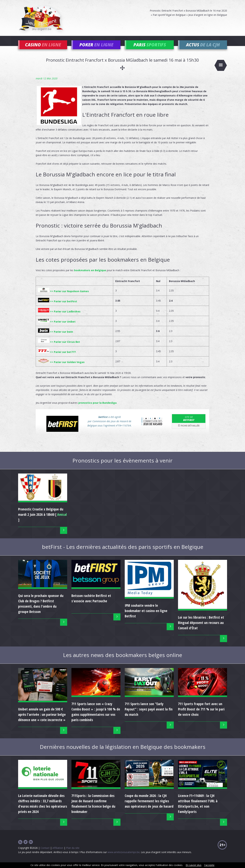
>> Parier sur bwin (56, 337)
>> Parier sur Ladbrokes (59, 317)
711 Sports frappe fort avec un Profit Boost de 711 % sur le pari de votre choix (201, 714)
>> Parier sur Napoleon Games (63, 296)
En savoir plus (194, 865)
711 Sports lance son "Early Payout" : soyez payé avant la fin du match (149, 714)
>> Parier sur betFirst (58, 306)
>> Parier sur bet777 (57, 357)
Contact (45, 853)
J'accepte (209, 865)
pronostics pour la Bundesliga (97, 408)
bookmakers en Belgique (90, 275)
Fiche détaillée (189, 431)
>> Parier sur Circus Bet (59, 347)
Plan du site (73, 853)
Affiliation (58, 853)
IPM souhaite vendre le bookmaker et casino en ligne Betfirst (146, 616)
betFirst (189, 424)
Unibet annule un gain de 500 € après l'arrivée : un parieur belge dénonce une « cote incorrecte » (42, 720)
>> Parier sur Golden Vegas (61, 367)
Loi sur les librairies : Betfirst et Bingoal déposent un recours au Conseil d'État (201, 628)
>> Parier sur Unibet (57, 327)
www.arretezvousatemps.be (124, 857)
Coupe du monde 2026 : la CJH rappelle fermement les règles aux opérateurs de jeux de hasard (149, 806)
